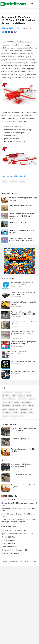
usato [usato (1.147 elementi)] (22, 495)
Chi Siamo (34, 640)
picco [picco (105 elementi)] (4, 488)
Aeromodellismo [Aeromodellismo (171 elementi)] (7, 471)
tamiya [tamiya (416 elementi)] (5, 495)
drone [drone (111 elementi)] (29, 474)
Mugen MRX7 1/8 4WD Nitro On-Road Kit (24, 379)
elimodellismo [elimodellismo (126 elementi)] (22, 477)
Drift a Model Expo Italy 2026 (20, 517)
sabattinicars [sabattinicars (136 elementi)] (6, 491)
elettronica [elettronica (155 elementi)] (12, 477)
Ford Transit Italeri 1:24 (9, 625)
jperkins (5, 186)
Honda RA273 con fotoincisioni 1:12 (14, 629)
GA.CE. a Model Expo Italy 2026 (20, 213)
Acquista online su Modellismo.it (13, 181)
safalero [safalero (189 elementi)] (16, 491)
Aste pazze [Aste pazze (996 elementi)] (19, 471)
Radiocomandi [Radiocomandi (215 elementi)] (13, 488)
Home (3, 11)
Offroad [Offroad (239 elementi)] (31, 484)
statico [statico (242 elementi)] (31, 491)
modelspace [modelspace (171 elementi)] (16, 484)
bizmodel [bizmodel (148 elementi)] (28, 471)
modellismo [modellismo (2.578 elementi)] (6, 484)
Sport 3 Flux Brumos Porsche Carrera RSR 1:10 (18, 612)
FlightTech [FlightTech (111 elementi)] (32, 477)
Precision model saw (9, 622)
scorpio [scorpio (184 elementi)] (23, 491)
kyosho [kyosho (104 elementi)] (17, 481)
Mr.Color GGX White (8, 616)
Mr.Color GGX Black (8, 619)
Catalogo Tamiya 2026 (18, 359)
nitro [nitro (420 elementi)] (24, 484)
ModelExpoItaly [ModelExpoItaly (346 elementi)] (26, 481)
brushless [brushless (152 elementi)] (6, 474)
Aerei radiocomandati (13, 11)
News (4, 539)
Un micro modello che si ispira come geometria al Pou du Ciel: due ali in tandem (22, 224)
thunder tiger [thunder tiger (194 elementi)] (13, 495)
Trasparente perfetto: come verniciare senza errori (19, 578)
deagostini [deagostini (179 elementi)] (21, 474)
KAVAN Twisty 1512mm (18, 230)
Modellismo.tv (10, 575)
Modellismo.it (10, 605)
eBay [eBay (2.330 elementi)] (4, 477)
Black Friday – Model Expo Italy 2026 (23, 369)
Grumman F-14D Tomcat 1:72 (12, 632)
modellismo (14, 186)
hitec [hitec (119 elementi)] (4, 481)
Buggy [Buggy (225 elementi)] (13, 474)
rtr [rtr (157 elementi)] (31, 488)
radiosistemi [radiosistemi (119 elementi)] (24, 488)
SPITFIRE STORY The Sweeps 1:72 (14, 609)
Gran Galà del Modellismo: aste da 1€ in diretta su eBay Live (24, 544)
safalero (22, 186)
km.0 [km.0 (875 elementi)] (10, 481)
